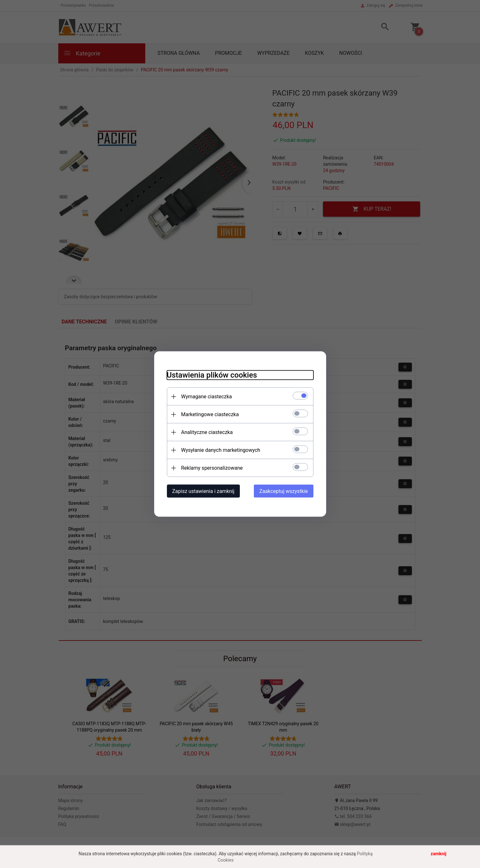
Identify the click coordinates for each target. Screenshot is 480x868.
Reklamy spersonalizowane (212, 468)
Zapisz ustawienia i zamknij (203, 491)
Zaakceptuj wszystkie (283, 491)
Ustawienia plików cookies (212, 375)
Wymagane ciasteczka (207, 397)
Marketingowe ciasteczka (210, 414)
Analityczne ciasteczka (207, 432)
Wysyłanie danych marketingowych (221, 450)
